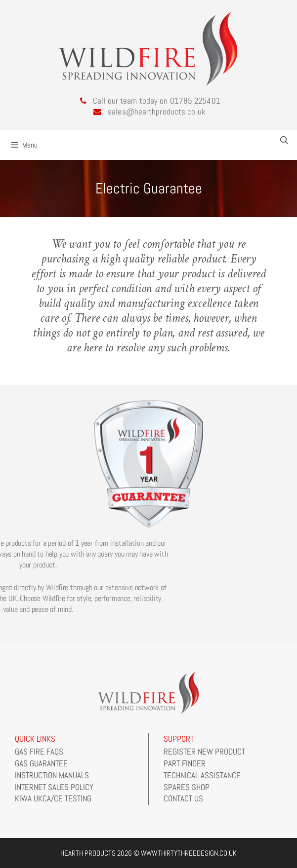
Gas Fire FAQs (39, 752)
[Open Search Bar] (284, 141)
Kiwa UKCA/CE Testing (53, 798)
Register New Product (204, 752)
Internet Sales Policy (54, 787)
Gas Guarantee (41, 763)
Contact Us (183, 798)
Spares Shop (187, 787)
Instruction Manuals (52, 775)
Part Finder (185, 763)
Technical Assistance (202, 775)
